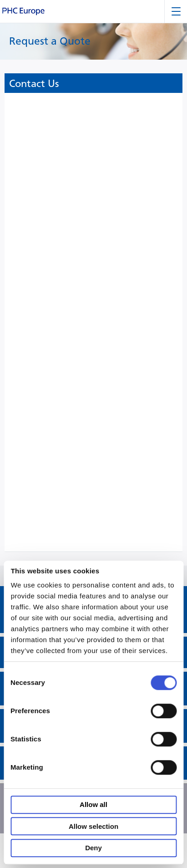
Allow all (93, 805)
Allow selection (93, 826)
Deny (93, 848)
